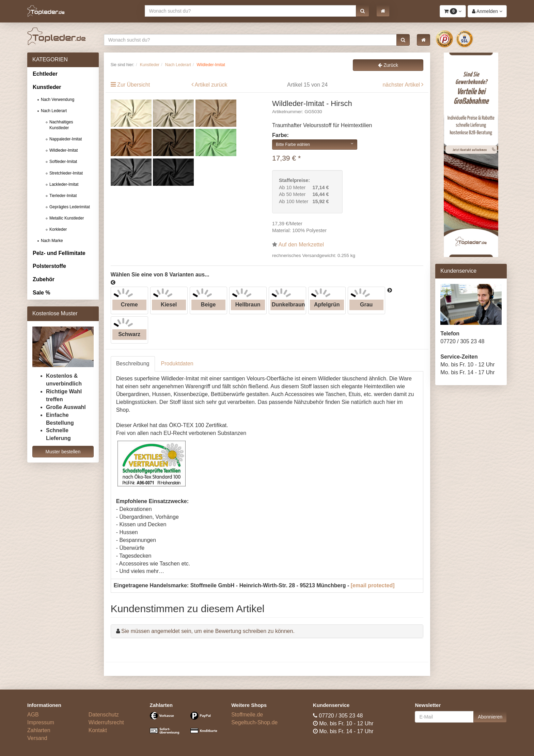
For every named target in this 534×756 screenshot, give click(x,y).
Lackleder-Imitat (64, 184)
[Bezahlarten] (186, 726)
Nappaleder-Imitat (66, 139)
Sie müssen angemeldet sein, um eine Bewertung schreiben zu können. (208, 631)
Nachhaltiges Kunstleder (61, 125)
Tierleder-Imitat (63, 196)
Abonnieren (490, 717)
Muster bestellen (63, 452)
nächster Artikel (402, 85)
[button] (363, 11)
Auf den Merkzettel (301, 245)
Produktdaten (177, 364)
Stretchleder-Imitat (66, 173)
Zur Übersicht (133, 85)
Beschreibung (133, 364)
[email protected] (373, 585)
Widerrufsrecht (106, 722)
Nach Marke (52, 241)
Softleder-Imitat (63, 162)
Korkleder (58, 229)
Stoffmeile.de (247, 715)
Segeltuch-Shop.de (254, 722)
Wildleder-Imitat (64, 150)
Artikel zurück (211, 85)
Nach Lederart (54, 111)
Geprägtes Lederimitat (70, 207)
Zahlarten (39, 730)
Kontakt (98, 730)
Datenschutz (104, 715)
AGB (33, 715)
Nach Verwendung (58, 100)
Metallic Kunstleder (67, 218)
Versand (37, 738)
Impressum (41, 722)
